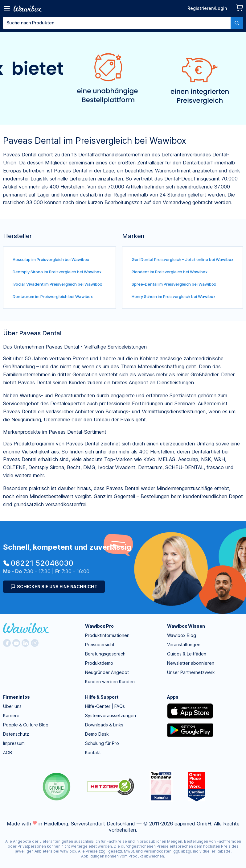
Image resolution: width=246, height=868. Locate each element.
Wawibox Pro (99, 626)
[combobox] (123, 23)
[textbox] (117, 23)
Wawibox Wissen (186, 626)
